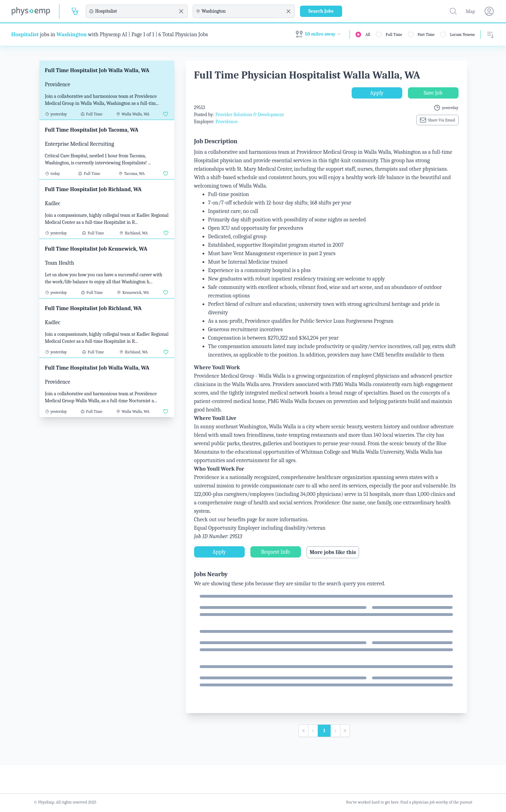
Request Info (275, 552)
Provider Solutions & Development (250, 115)
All (368, 34)
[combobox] (136, 11)
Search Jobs (321, 11)
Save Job (433, 93)
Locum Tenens (462, 34)
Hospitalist (25, 34)
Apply (377, 93)
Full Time (394, 34)
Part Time (426, 34)
